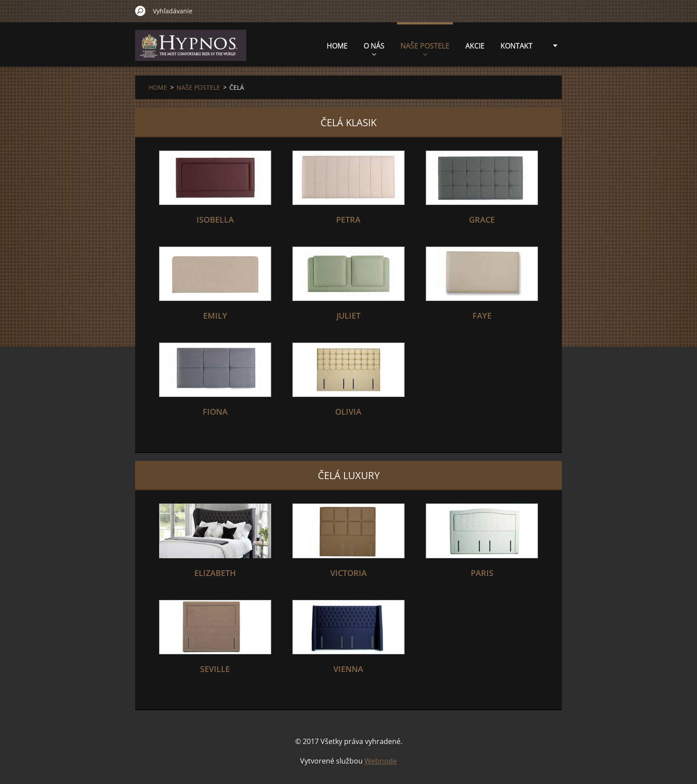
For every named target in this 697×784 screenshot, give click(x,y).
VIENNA (348, 669)
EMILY (215, 316)
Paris (482, 573)
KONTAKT (517, 46)
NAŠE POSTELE (425, 48)
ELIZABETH (215, 573)
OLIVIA (348, 412)
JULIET (348, 316)
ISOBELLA (215, 220)
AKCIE (475, 46)
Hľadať (140, 11)
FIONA (215, 412)
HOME (337, 46)
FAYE (482, 316)
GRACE (482, 220)
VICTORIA (348, 573)
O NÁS (374, 48)
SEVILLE (215, 669)
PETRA (348, 220)
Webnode (381, 761)
